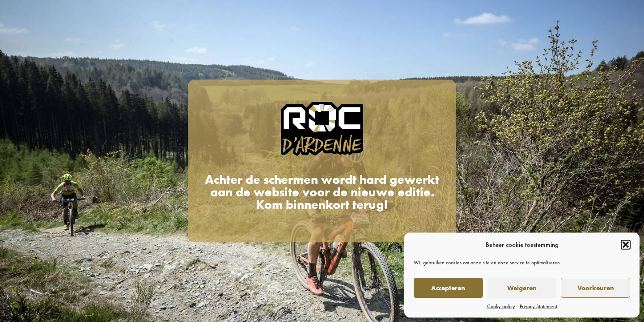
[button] (626, 245)
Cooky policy (501, 306)
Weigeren (522, 288)
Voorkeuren (596, 288)
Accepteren (448, 288)
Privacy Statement (538, 306)
